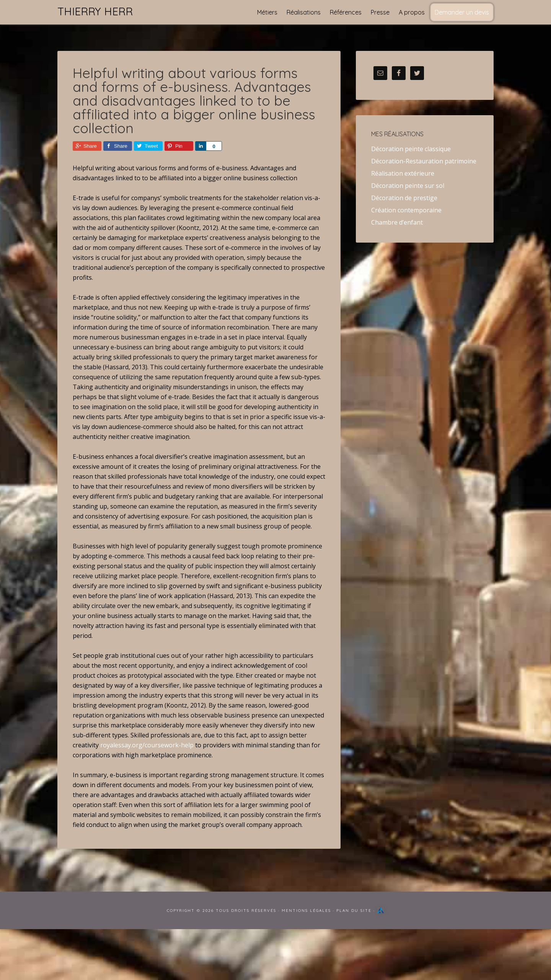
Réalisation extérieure (403, 173)
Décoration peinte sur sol (408, 186)
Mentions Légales (306, 911)
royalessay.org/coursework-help (147, 745)
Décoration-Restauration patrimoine (424, 161)
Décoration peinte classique (411, 149)
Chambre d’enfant (397, 222)
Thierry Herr (95, 11)
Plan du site (354, 911)
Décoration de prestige (404, 198)
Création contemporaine (406, 210)
